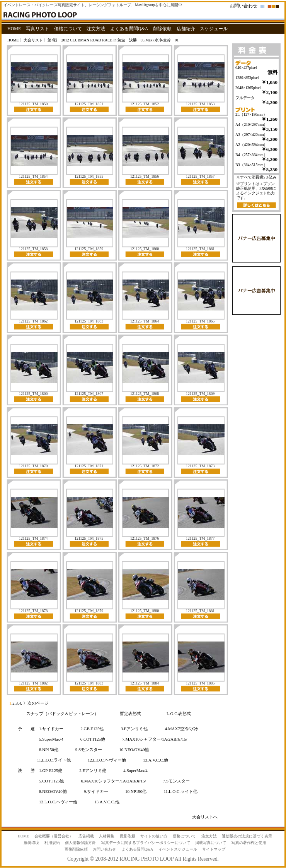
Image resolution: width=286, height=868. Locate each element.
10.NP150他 (136, 791)
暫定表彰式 (130, 714)
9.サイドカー (96, 791)
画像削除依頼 (76, 849)
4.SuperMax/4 (135, 770)
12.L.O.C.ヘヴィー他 (107, 760)
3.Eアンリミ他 (134, 729)
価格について (68, 29)
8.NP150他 (49, 750)
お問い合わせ (243, 6)
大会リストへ (205, 817)
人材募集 (107, 836)
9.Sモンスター (89, 750)
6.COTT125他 (93, 739)
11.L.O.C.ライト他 (54, 760)
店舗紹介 (186, 29)
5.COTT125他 (51, 781)
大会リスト (33, 40)
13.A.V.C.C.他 (156, 760)
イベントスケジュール (178, 849)
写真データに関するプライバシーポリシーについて (146, 843)
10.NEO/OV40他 (134, 750)
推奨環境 (31, 843)
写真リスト (37, 29)
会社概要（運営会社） (54, 836)
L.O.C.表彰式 (179, 714)
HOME (14, 29)
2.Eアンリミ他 (93, 770)
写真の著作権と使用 (249, 843)
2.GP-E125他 (92, 729)
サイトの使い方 (154, 836)
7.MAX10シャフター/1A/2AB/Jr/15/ (155, 739)
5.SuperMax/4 (51, 739)
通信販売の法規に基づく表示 (247, 836)
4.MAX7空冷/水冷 (181, 729)
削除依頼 (162, 29)
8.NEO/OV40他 (53, 791)
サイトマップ (214, 849)
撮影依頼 (128, 836)
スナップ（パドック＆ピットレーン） (62, 714)
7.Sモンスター (176, 781)
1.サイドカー (51, 729)
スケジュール (214, 29)
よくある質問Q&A (129, 29)
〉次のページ (35, 703)
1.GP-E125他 (51, 770)
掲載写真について (211, 843)
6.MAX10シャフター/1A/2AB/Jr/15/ (113, 781)
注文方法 (96, 29)
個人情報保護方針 (80, 843)
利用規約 (52, 843)
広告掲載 (86, 836)
